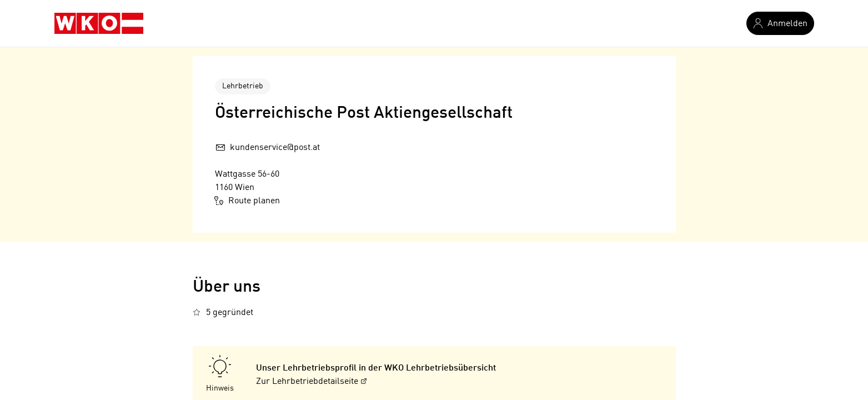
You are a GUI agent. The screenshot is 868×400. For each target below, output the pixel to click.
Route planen (247, 201)
